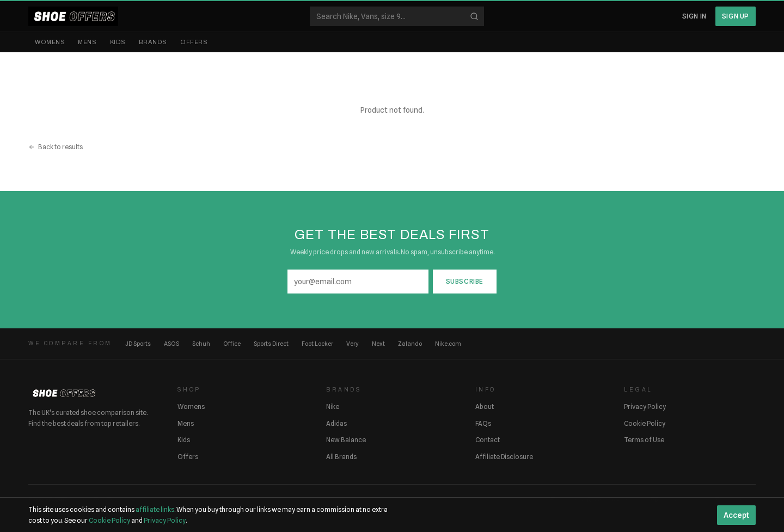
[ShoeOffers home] (73, 16)
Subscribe (465, 281)
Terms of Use (644, 440)
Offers (194, 42)
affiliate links (155, 509)
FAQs (483, 423)
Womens (50, 42)
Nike (333, 406)
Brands (153, 42)
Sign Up (736, 16)
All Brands (341, 457)
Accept (736, 515)
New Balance (346, 440)
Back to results (56, 147)
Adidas (336, 423)
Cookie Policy (645, 423)
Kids (118, 42)
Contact (488, 440)
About (485, 406)
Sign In (694, 16)
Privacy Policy (645, 406)
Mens (87, 42)
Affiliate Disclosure (504, 457)
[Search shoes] (397, 16)
